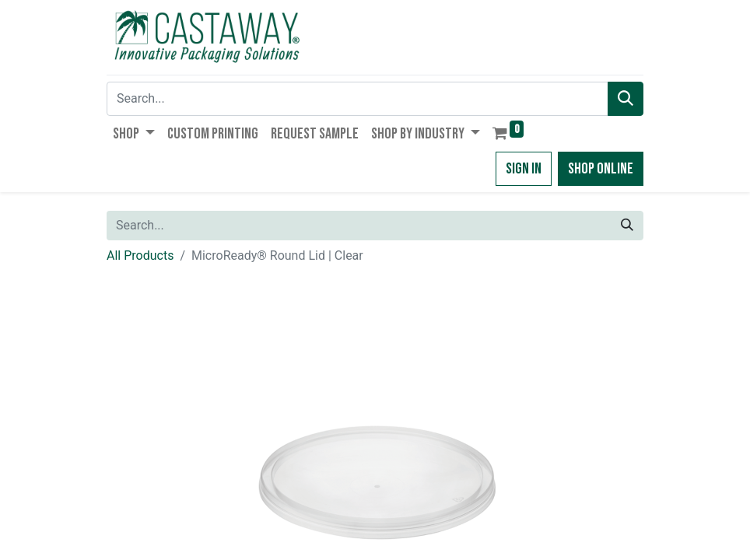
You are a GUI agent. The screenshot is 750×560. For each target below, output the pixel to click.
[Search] (626, 99)
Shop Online (601, 169)
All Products (140, 255)
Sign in (524, 169)
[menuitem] (213, 134)
